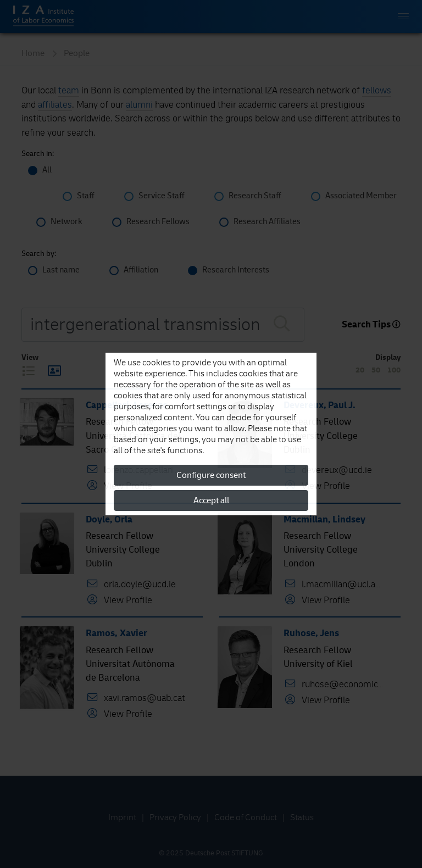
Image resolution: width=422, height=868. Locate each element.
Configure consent (211, 475)
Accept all (211, 500)
